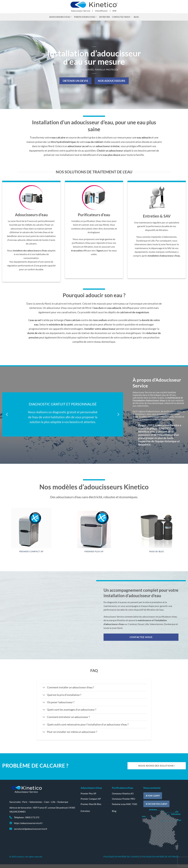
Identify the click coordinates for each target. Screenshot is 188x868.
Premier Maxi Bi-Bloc (91, 804)
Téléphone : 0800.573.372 (27, 817)
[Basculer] (44, 688)
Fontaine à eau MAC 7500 (124, 804)
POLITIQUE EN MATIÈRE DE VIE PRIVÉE (160, 857)
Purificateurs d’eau (86, 17)
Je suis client (153, 796)
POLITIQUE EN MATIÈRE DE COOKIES (121, 857)
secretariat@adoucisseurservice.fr (31, 829)
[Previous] (7, 414)
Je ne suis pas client (156, 804)
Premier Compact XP (31, 552)
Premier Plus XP (94, 552)
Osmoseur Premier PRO (124, 799)
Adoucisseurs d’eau (61, 17)
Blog (136, 17)
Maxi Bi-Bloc (157, 552)
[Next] (118, 414)
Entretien (105, 17)
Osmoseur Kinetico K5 (123, 793)
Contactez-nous (122, 17)
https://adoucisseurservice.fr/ (28, 823)
